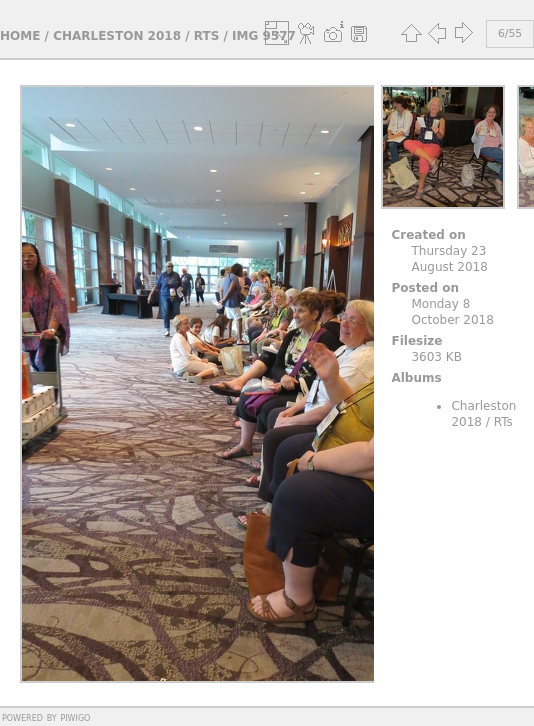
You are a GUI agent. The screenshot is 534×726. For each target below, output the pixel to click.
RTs (207, 36)
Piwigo (75, 717)
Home (20, 36)
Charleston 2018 (117, 36)
